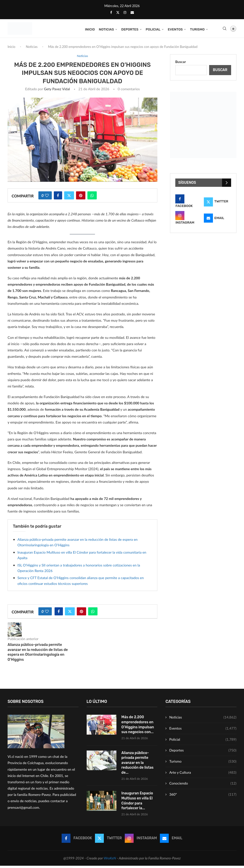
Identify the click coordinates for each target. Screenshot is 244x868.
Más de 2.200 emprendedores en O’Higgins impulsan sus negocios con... (138, 727)
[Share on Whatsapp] (92, 197)
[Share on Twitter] (69, 197)
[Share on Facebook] (58, 197)
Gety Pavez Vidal (57, 91)
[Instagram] (125, 12)
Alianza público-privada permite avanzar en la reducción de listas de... (138, 765)
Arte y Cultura (203, 774)
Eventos (175, 29)
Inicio (90, 29)
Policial (153, 29)
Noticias (106, 29)
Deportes (130, 29)
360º (203, 796)
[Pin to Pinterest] (81, 197)
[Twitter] (118, 12)
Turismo (197, 29)
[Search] (225, 29)
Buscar (181, 64)
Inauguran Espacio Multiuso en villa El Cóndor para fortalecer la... (137, 803)
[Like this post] (47, 197)
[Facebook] (111, 12)
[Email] (132, 12)
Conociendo (203, 786)
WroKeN (110, 860)
